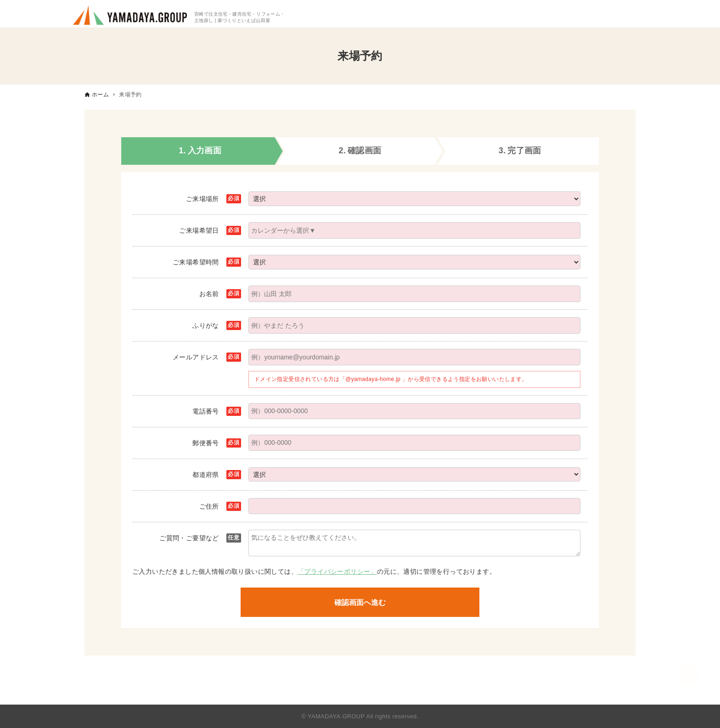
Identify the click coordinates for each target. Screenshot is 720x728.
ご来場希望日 (199, 230)
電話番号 (206, 411)
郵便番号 (206, 443)
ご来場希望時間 (196, 262)
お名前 (209, 294)
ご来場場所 (202, 199)
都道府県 (206, 475)
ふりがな (206, 325)
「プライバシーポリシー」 (337, 571)
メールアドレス (196, 357)
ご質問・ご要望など (189, 538)
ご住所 (209, 506)
